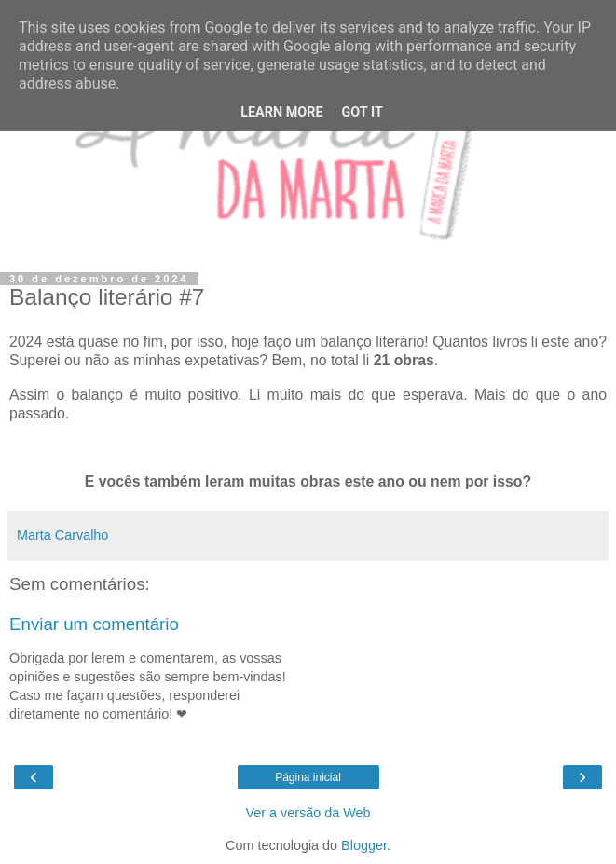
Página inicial (308, 777)
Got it (363, 112)
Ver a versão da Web (308, 813)
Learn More (281, 112)
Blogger (364, 845)
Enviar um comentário (94, 624)
